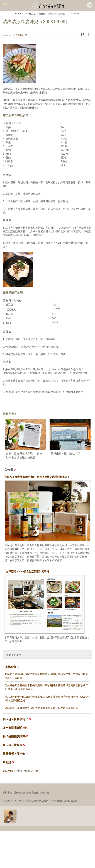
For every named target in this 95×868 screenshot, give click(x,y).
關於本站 (7, 792)
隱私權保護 (19, 792)
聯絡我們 (44, 792)
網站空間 (8, 771)
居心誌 (7, 762)
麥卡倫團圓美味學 (14, 736)
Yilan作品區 (30, 14)
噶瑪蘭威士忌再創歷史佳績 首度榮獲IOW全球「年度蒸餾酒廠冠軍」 (43, 708)
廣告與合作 (33, 792)
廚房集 (42, 14)
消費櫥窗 (12, 667)
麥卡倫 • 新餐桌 (13, 745)
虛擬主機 (33, 771)
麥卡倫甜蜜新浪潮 (14, 728)
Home (18, 14)
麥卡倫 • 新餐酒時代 (15, 719)
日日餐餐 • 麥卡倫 (14, 754)
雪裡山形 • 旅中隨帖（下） (67, 454)
